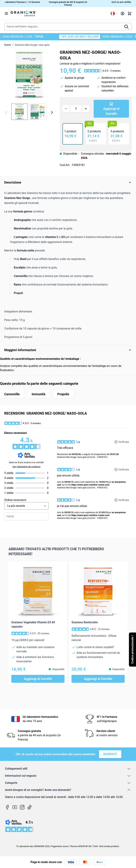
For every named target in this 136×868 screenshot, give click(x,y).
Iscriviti (110, 754)
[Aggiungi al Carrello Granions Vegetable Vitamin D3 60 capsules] (38, 679)
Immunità (39, 394)
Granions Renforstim (85, 622)
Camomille (12, 394)
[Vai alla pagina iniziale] (59, 13)
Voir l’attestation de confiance (26, 467)
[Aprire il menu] (6, 13)
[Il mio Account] (123, 13)
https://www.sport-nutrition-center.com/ (90, 485)
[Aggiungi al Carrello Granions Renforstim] (98, 679)
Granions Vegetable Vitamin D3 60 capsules (33, 624)
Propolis (63, 394)
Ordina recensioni (15, 500)
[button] (102, 71)
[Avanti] (52, 112)
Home (8, 45)
